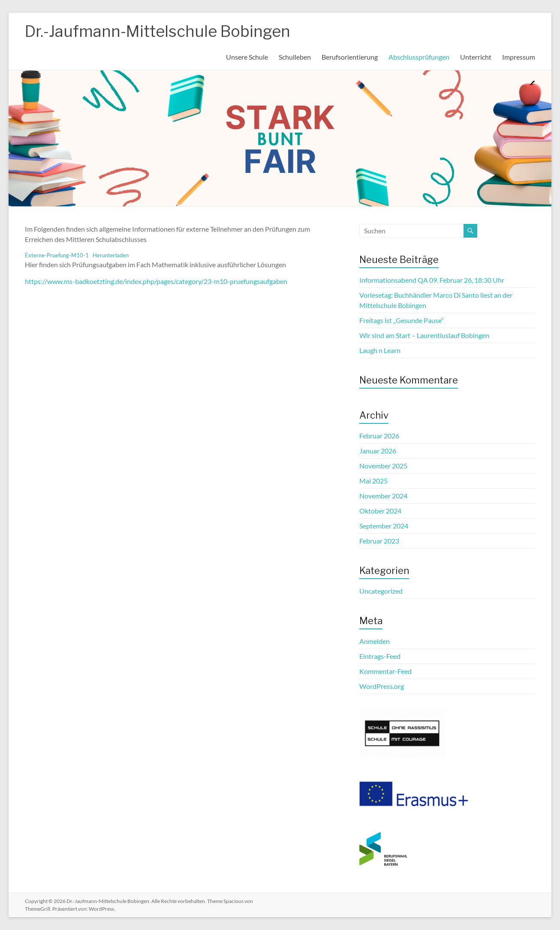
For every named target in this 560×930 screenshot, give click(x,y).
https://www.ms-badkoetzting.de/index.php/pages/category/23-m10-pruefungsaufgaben (156, 281)
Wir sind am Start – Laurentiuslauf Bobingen (424, 335)
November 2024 (383, 496)
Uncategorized (381, 591)
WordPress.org (382, 686)
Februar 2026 (379, 436)
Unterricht (476, 57)
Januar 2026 (378, 451)
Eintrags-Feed (380, 656)
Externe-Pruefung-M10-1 (57, 255)
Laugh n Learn (380, 350)
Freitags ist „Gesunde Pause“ (402, 320)
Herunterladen (111, 255)
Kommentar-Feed (385, 671)
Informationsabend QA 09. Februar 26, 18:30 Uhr (432, 280)
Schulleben (295, 57)
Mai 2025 (373, 481)
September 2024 (384, 526)
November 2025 (383, 466)
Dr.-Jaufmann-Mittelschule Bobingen (158, 31)
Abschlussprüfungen (419, 57)
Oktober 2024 (380, 511)
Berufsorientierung (350, 57)
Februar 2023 (379, 541)
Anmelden (375, 641)
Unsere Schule (247, 57)
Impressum (519, 57)
